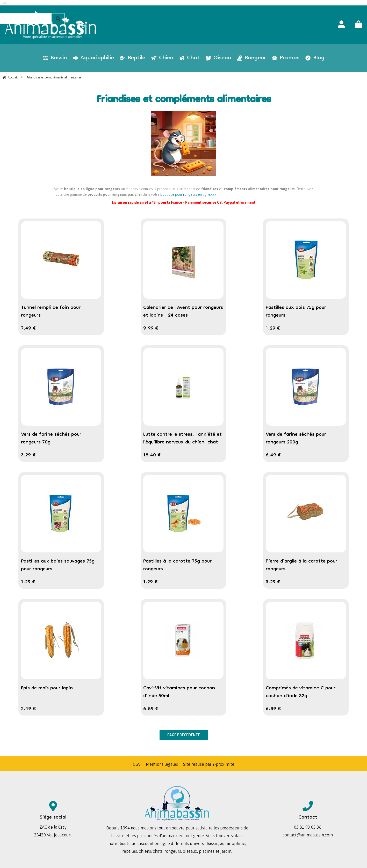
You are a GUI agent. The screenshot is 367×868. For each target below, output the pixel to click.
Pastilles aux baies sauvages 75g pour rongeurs (58, 565)
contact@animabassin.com (308, 835)
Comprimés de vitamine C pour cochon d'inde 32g (301, 692)
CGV (137, 764)
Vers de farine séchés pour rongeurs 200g (296, 439)
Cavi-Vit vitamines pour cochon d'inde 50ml (179, 692)
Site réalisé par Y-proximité (209, 764)
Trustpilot (7, 3)
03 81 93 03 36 (308, 827)
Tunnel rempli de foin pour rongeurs (51, 312)
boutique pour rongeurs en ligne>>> (188, 194)
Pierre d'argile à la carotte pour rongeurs (301, 565)
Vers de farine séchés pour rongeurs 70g (51, 439)
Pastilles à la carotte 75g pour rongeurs (177, 565)
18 (152, 455)
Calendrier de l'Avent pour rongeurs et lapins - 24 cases (183, 312)
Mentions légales (162, 764)
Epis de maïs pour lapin (47, 688)
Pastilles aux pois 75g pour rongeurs (296, 312)
